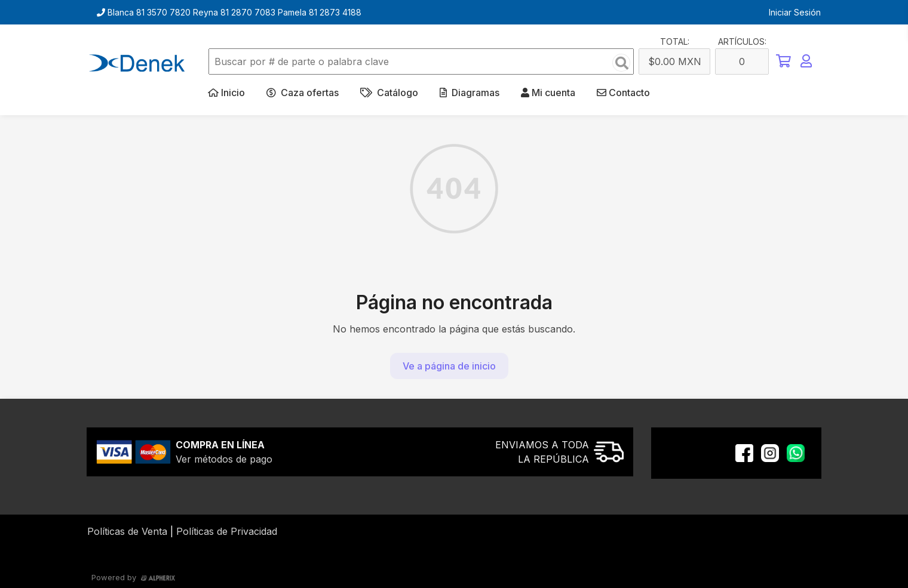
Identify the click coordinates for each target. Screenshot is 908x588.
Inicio (226, 93)
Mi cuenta (548, 93)
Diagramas (470, 93)
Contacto (623, 93)
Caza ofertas (303, 93)
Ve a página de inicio (449, 366)
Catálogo (389, 93)
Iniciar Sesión (795, 12)
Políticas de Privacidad (227, 531)
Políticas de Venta (127, 531)
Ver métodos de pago (224, 459)
